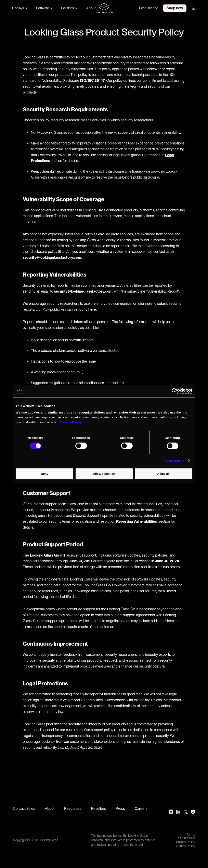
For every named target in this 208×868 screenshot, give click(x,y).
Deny (45, 474)
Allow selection (104, 474)
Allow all (163, 474)
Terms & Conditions (186, 836)
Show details (175, 461)
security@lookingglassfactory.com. (52, 257)
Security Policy (185, 846)
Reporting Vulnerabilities (136, 521)
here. (93, 309)
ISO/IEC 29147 (92, 80)
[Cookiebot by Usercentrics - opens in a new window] (175, 391)
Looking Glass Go (44, 555)
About (91, 8)
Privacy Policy (186, 842)
